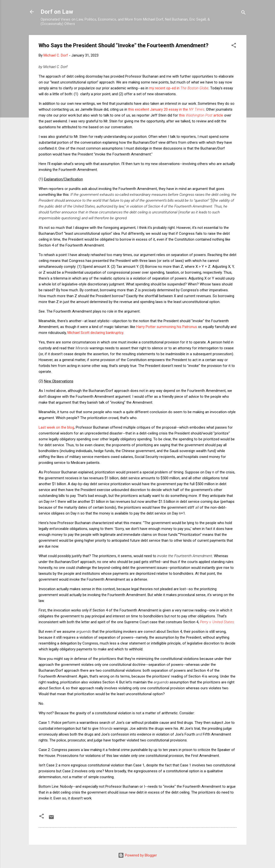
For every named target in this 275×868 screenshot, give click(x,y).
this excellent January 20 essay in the (166, 109)
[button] (234, 46)
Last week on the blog (56, 427)
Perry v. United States (217, 622)
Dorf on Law (57, 12)
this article (201, 115)
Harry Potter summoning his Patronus (167, 327)
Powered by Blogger (137, 855)
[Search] (243, 13)
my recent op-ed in (179, 88)
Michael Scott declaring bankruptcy (95, 333)
